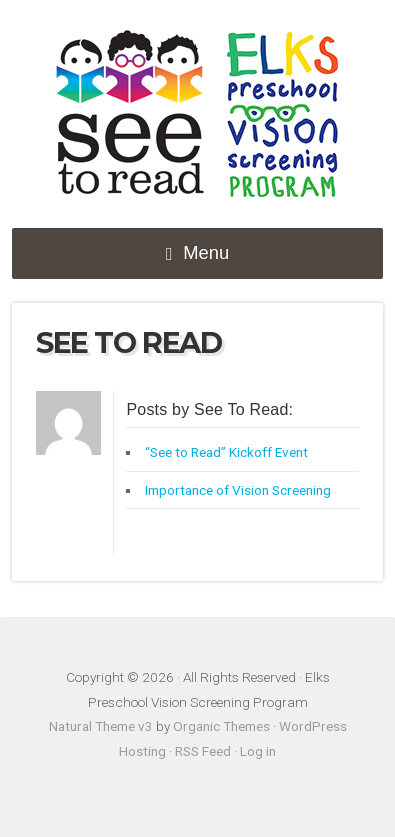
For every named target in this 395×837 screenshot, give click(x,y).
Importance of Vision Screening (238, 490)
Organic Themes (221, 726)
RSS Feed (203, 751)
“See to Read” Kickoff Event (226, 452)
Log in (258, 751)
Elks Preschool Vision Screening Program (198, 116)
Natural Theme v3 (101, 726)
